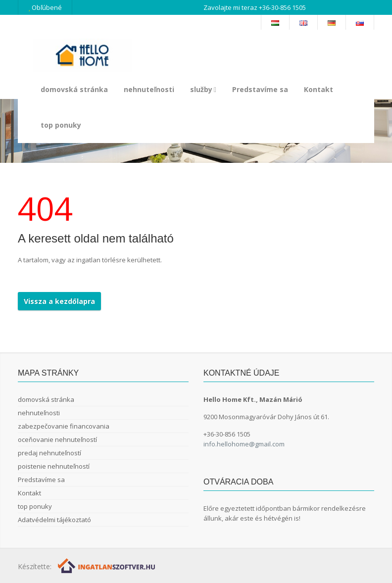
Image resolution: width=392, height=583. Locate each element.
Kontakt (318, 89)
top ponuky (61, 125)
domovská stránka (74, 89)
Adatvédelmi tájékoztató (54, 520)
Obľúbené (45, 7)
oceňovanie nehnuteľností (57, 439)
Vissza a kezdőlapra (59, 301)
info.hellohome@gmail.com (244, 444)
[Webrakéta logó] (107, 565)
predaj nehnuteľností (49, 453)
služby (203, 89)
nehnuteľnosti (149, 89)
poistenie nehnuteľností (54, 466)
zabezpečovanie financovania (64, 426)
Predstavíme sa (260, 89)
